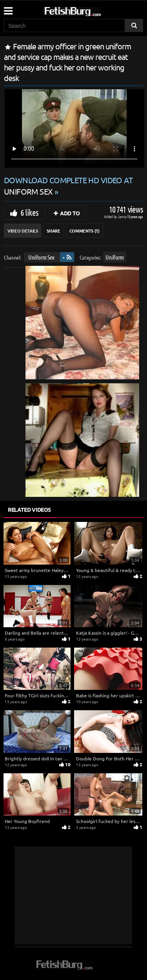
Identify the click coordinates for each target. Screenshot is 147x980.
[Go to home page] (87, 10)
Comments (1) (84, 231)
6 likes (29, 212)
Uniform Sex (41, 257)
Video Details (23, 231)
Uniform (115, 257)
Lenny (123, 216)
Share (53, 231)
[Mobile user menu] (8, 8)
